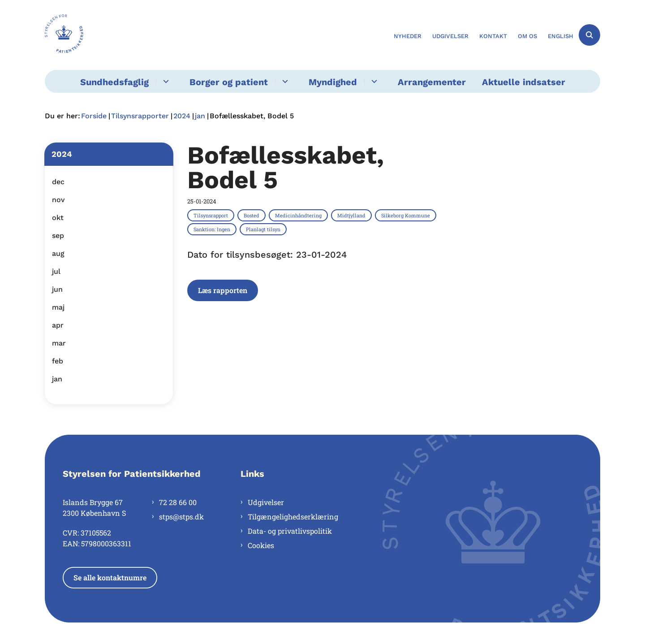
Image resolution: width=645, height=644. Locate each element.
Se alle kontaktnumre (110, 577)
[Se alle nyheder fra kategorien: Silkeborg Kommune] (406, 215)
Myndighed (333, 82)
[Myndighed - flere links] (373, 81)
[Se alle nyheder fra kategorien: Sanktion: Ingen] (213, 229)
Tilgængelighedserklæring (293, 516)
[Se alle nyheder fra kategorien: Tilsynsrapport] (212, 215)
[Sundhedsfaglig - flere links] (165, 81)
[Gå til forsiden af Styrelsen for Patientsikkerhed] (64, 35)
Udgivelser (266, 502)
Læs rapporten (223, 290)
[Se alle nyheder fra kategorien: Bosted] (252, 215)
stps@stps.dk (181, 516)
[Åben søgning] (589, 35)
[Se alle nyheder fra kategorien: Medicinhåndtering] (299, 215)
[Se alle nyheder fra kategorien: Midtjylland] (352, 215)
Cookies (261, 545)
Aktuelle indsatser (524, 82)
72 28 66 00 (178, 502)
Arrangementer (432, 82)
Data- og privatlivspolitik (290, 531)
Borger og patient (229, 82)
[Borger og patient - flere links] (284, 81)
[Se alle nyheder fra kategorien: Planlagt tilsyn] (264, 229)
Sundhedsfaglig (114, 82)
